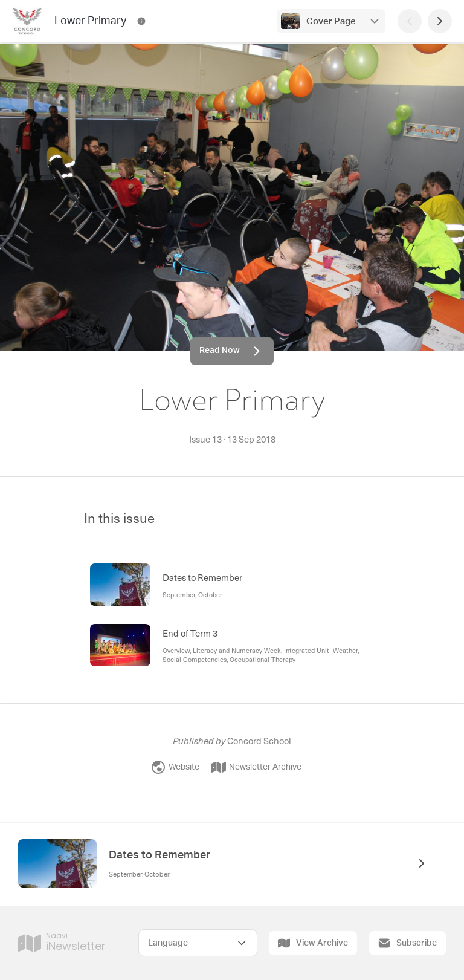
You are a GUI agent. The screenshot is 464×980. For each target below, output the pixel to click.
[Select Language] (198, 943)
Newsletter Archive (256, 767)
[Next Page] (440, 21)
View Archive (313, 943)
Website (175, 767)
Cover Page (331, 21)
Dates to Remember (159, 855)
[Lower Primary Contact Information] (141, 21)
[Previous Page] (410, 21)
